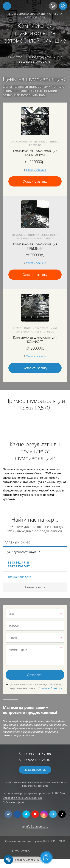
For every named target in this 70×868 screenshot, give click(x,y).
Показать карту (35, 587)
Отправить (35, 675)
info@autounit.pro (19, 577)
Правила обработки (50, 688)
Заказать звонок (35, 770)
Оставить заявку (35, 181)
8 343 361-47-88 (19, 562)
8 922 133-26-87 (19, 566)
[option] (35, 34)
